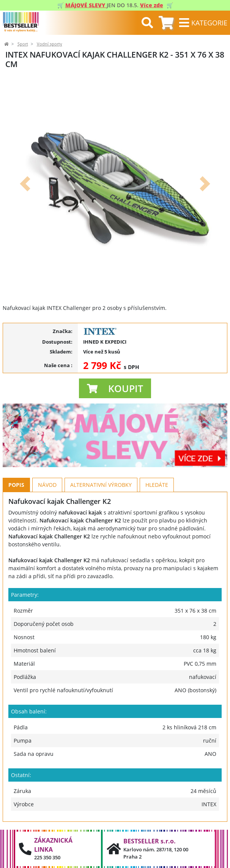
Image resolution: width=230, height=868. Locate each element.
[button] (25, 184)
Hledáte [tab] (157, 485)
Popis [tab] (16, 485)
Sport (23, 44)
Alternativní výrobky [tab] (101, 485)
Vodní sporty (50, 44)
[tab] (166, 23)
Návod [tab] (47, 485)
